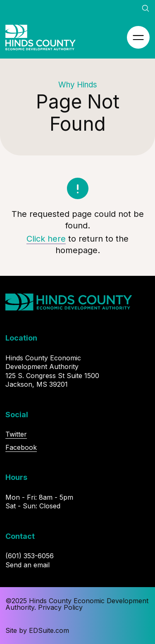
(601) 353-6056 (30, 556)
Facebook (21, 447)
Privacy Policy (60, 607)
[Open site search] (145, 8)
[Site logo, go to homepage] (41, 38)
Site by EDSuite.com (37, 630)
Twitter (16, 434)
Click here (46, 239)
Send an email (27, 565)
